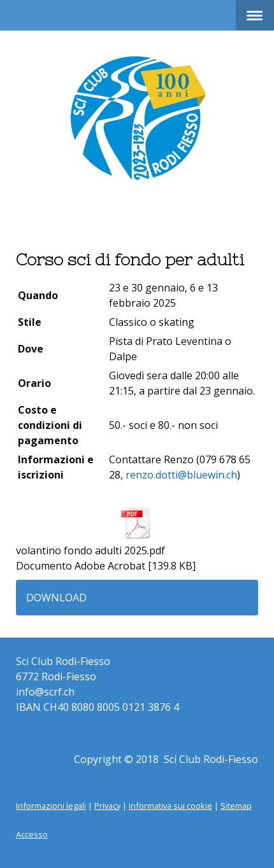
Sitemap (236, 806)
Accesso (32, 834)
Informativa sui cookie (170, 806)
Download (56, 598)
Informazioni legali (51, 806)
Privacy (107, 806)
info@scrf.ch (45, 692)
